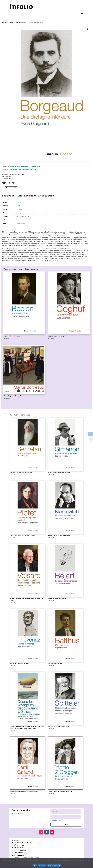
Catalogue (4, 23)
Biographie (24, 167)
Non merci (42, 865)
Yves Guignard (21, 202)
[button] (88, 29)
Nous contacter (20, 855)
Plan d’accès (19, 853)
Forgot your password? (57, 820)
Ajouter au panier (11, 188)
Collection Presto (14, 23)
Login (66, 825)
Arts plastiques (15, 167)
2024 (18, 206)
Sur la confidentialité (54, 865)
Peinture (33, 169)
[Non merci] (91, 863)
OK (35, 865)
